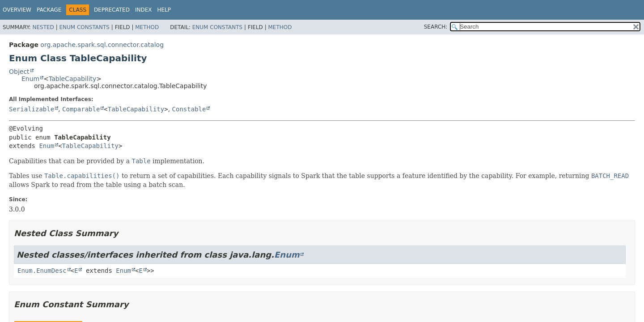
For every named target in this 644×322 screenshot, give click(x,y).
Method (147, 27)
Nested (43, 27)
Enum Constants (84, 27)
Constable (189, 109)
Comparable (81, 109)
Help (164, 10)
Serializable (32, 109)
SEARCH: (436, 27)
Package (49, 10)
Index (144, 10)
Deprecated (112, 10)
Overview (17, 10)
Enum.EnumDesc (42, 271)
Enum (30, 79)
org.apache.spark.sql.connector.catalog (102, 45)
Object (19, 72)
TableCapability (72, 79)
